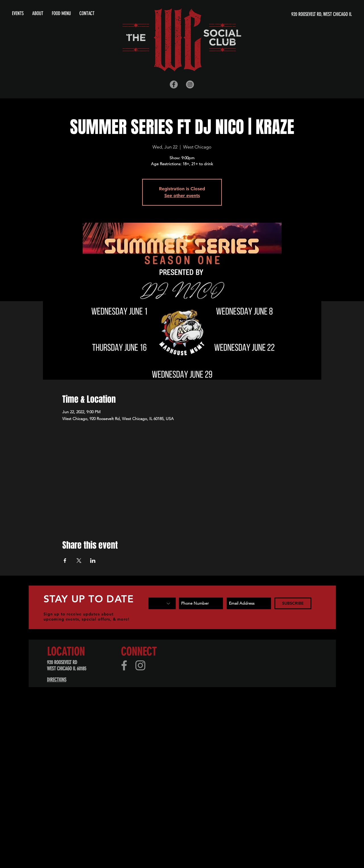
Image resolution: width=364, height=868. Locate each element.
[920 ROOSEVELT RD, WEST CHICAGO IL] (297, 14)
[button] (38, 13)
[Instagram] (140, 665)
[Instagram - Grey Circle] (190, 84)
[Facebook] (124, 665)
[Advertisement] (171, 748)
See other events (182, 196)
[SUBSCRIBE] (293, 603)
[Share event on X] (79, 561)
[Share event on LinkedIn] (93, 561)
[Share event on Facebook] (65, 561)
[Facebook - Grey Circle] (174, 84)
